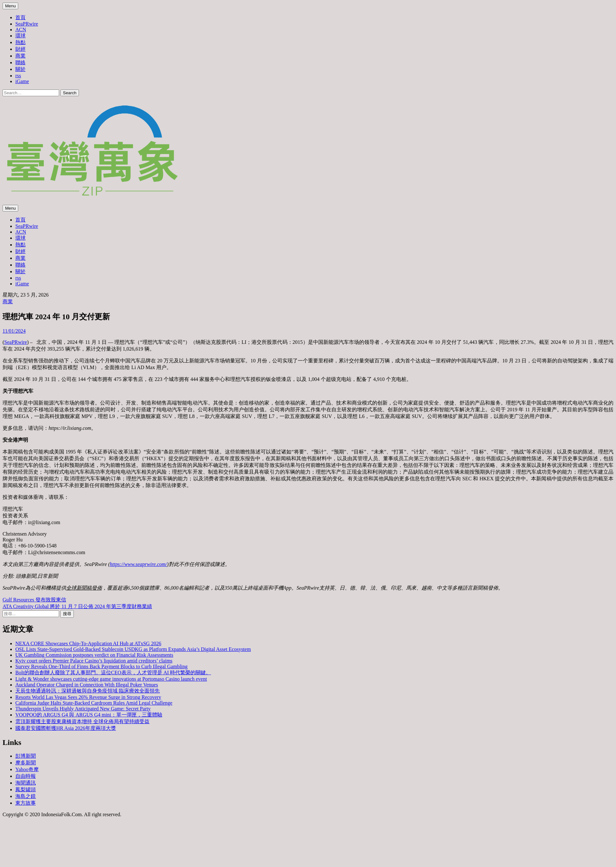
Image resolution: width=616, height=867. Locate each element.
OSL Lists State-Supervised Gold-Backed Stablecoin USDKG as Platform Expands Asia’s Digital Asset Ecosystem (133, 649)
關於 (20, 69)
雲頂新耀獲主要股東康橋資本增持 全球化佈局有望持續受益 (82, 721)
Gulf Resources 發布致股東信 (34, 600)
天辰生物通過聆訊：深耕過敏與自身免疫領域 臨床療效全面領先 (88, 691)
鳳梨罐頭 (26, 790)
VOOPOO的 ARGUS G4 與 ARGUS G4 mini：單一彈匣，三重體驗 (89, 715)
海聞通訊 (26, 783)
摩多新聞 (26, 763)
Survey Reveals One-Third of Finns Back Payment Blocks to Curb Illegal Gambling (101, 666)
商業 (20, 56)
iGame (22, 81)
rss (18, 76)
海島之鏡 (26, 796)
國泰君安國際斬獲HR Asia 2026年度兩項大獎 (66, 728)
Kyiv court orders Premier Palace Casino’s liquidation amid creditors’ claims (94, 661)
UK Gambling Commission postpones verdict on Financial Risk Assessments (94, 655)
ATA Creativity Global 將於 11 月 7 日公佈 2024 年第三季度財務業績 (77, 606)
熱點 (20, 42)
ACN (21, 30)
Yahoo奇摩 (27, 769)
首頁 (20, 17)
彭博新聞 (26, 756)
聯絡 (20, 62)
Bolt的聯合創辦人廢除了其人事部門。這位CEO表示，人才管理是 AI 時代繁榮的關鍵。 (113, 673)
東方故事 (26, 803)
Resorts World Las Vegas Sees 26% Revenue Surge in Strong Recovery (88, 697)
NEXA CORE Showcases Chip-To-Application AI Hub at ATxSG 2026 (88, 643)
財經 (20, 49)
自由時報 (26, 776)
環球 (20, 36)
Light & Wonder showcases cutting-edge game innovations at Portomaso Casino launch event (111, 679)
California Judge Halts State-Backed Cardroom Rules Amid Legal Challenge (94, 703)
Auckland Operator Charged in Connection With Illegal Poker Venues (87, 685)
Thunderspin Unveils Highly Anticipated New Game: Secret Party (83, 709)
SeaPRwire (27, 24)
